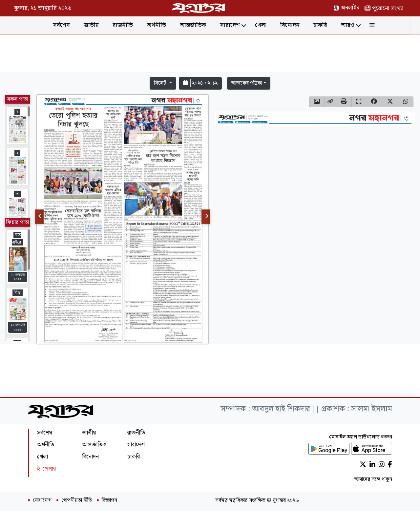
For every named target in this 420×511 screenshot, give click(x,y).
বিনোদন (295, 25)
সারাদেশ (235, 25)
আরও (353, 25)
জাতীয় (96, 25)
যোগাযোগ (42, 500)
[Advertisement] (210, 54)
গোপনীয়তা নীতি (77, 500)
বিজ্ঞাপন (109, 500)
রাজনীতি (128, 25)
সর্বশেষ (66, 25)
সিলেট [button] (161, 83)
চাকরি (325, 25)
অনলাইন (346, 8)
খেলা (266, 25)
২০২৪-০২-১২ (200, 83)
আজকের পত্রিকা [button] (247, 83)
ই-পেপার (46, 469)
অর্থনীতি (161, 25)
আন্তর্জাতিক (198, 25)
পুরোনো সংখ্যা (384, 8)
